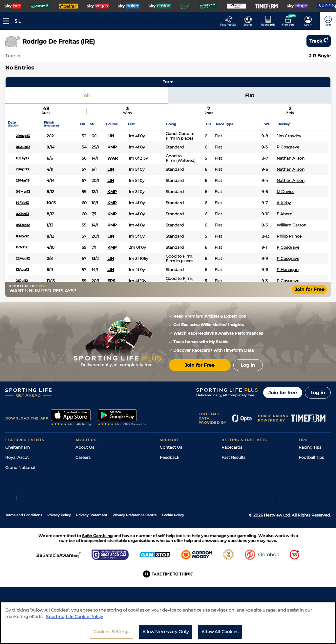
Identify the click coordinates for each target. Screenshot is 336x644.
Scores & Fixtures (238, 468)
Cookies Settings (112, 635)
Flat (250, 95)
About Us (85, 447)
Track (319, 41)
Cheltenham (18, 447)
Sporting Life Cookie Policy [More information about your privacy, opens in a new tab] (74, 620)
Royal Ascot (17, 457)
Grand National (20, 468)
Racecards (232, 447)
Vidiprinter (232, 478)
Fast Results (233, 457)
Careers (83, 457)
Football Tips (311, 457)
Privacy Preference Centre (135, 556)
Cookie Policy (173, 556)
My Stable (231, 488)
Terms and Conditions (24, 556)
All (87, 95)
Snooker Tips (311, 488)
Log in (318, 393)
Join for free (283, 393)
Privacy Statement (92, 556)
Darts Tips (308, 478)
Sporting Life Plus (93, 468)
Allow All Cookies (220, 635)
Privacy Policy (59, 556)
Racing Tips (310, 447)
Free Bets (231, 498)
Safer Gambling (175, 478)
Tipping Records (315, 498)
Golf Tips (307, 468)
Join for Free (310, 289)
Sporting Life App (93, 478)
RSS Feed (85, 508)
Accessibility (172, 468)
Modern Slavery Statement (102, 498)
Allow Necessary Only (166, 635)
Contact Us (171, 447)
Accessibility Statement (99, 488)
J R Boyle (320, 56)
